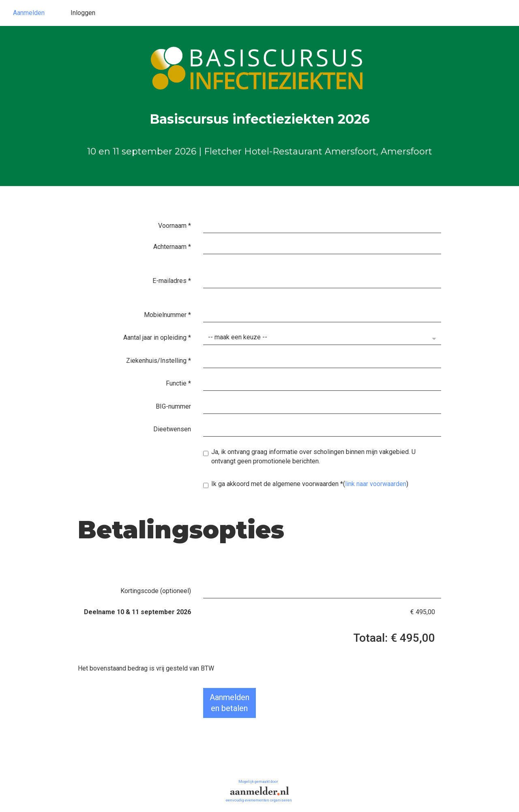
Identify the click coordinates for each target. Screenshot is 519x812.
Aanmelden (29, 13)
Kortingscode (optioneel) (156, 591)
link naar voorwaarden (376, 484)
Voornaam (175, 226)
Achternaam (172, 247)
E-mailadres (172, 281)
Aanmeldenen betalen (229, 703)
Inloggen (83, 13)
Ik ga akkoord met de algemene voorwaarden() (306, 484)
